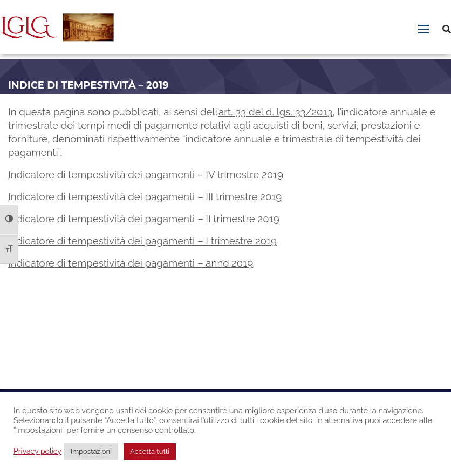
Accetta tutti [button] (150, 451)
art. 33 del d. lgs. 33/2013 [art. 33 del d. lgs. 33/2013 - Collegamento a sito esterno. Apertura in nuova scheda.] (275, 112)
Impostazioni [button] (91, 451)
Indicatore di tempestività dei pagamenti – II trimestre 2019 (144, 219)
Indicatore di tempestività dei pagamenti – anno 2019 (131, 263)
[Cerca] (447, 29)
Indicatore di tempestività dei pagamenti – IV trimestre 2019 (146, 174)
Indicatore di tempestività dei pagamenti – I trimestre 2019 (142, 241)
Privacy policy (37, 451)
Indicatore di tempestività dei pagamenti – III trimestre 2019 (145, 196)
